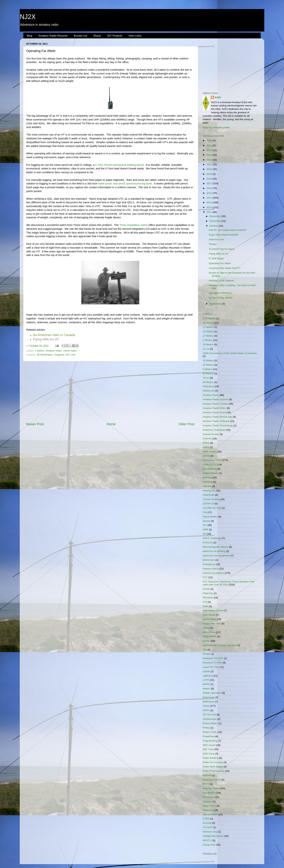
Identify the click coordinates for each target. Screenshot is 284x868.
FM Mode (208, 598)
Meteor (206, 689)
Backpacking (210, 469)
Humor (206, 641)
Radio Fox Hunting (213, 762)
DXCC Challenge (212, 538)
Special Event (210, 814)
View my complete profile (216, 127)
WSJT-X (207, 840)
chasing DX (209, 491)
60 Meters (208, 373)
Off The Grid (209, 715)
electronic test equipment (216, 556)
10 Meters (208, 323)
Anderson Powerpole (214, 430)
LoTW (206, 680)
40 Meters (208, 365)
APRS (206, 443)
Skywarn (207, 801)
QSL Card (208, 749)
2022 (210, 160)
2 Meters (40, 351)
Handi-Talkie (70, 351)
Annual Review (211, 434)
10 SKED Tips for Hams (222, 249)
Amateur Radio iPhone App (217, 417)
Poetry (206, 728)
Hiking (206, 628)
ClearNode (209, 495)
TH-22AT (208, 827)
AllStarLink (209, 391)
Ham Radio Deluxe (213, 610)
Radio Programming (214, 771)
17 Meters (208, 336)
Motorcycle (209, 697)
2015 (210, 193)
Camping (208, 482)
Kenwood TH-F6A (212, 663)
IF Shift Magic (216, 258)
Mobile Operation (212, 693)
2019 (210, 174)
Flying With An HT (219, 254)
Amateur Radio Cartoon (216, 399)
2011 (210, 212)
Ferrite (206, 589)
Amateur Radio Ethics (215, 408)
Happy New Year (212, 624)
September (216, 304)
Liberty (206, 671)
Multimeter (208, 702)
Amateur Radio (54, 351)
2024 (210, 150)
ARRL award (210, 452)
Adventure (208, 386)
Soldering (208, 810)
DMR (205, 529)
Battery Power (210, 473)
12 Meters (208, 327)
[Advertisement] (110, 392)
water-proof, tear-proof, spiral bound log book (125, 184)
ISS (205, 650)
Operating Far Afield (220, 263)
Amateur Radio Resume (53, 36)
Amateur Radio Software (216, 421)
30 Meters (208, 360)
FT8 (205, 602)
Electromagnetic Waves (215, 547)
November (215, 221)
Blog (30, 36)
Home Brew (209, 632)
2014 (210, 198)
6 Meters (207, 369)
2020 (210, 169)
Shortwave (208, 797)
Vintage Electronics (213, 836)
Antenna (207, 439)
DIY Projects (115, 36)
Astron (206, 456)
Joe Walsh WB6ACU (220, 293)
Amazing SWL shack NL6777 (225, 268)
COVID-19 (208, 504)
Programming (210, 741)
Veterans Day (210, 832)
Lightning (208, 676)
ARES (206, 447)
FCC (205, 577)
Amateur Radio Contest (215, 404)
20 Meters (208, 345)
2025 (210, 145)
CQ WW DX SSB (212, 508)
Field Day (208, 593)
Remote (207, 775)
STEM (206, 819)
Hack (205, 606)
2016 (210, 188)
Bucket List (80, 36)
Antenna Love (216, 239)
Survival (207, 823)
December (215, 216)
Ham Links (135, 36)
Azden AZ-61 (210, 464)
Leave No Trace (211, 667)
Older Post (186, 424)
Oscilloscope (210, 719)
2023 (210, 155)
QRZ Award (209, 745)
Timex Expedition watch (133, 225)
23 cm (206, 349)
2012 (210, 207)
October (214, 226)
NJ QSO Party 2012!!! (221, 298)
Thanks (213, 244)
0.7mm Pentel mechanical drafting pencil (119, 165)
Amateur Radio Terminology (218, 425)
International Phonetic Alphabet (220, 645)
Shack (97, 36)
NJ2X (28, 17)
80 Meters (208, 382)
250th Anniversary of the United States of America (230, 353)
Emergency (209, 564)
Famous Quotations (213, 573)
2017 (210, 183)
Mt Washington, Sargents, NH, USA (56, 355)
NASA (206, 706)
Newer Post (35, 424)
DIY (205, 525)
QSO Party (209, 754)
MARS (206, 684)
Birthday (207, 477)
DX (204, 534)
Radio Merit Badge (213, 767)
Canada (207, 486)
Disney (206, 521)
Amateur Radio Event (214, 412)
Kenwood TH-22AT (213, 658)
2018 (210, 179)
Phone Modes (210, 723)
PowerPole (209, 736)
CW (205, 512)
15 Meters (208, 331)
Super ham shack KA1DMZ (224, 235)
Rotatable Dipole (212, 780)
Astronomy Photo (212, 460)
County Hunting (211, 499)
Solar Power (209, 806)
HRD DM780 (210, 637)
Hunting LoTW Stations (221, 281)
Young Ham (209, 845)
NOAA (206, 710)
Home (111, 424)
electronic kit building (214, 551)
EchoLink (208, 543)
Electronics (209, 560)
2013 (210, 202)
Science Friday (211, 788)
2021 (210, 164)
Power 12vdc (210, 732)
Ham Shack (209, 615)
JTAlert (206, 654)
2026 (210, 140)
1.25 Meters (209, 318)
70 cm (206, 378)
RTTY (206, 784)
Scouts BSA (209, 793)
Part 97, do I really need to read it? (228, 230)
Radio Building (211, 758)
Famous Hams (211, 569)
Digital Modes (210, 517)
